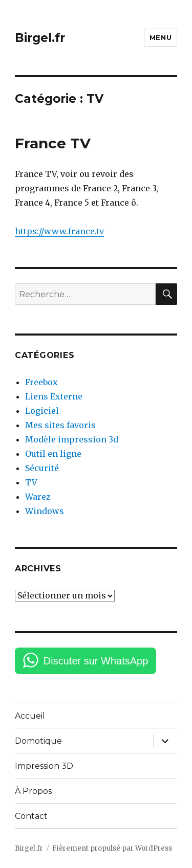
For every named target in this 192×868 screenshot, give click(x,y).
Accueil (30, 716)
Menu (161, 37)
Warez (38, 497)
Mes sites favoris (60, 425)
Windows (45, 511)
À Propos (33, 791)
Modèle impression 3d (72, 439)
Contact (31, 816)
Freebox (41, 382)
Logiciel (42, 411)
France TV (53, 143)
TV (31, 482)
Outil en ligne (53, 454)
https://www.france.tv (59, 231)
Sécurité (42, 468)
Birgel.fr (40, 38)
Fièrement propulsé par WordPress (112, 848)
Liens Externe (54, 396)
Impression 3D (44, 766)
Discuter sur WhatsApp (96, 661)
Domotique (38, 741)
